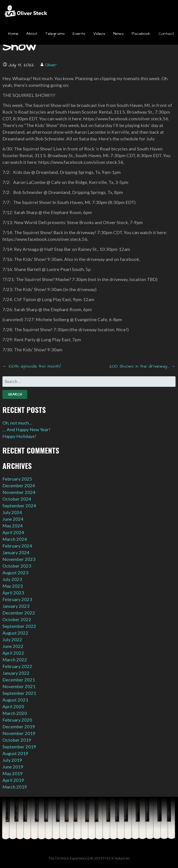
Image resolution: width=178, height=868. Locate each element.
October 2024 (17, 499)
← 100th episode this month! (32, 366)
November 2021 (19, 686)
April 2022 (13, 653)
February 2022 (17, 666)
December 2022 (19, 613)
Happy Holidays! (19, 436)
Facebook (141, 34)
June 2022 (13, 646)
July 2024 (12, 512)
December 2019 (19, 726)
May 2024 (13, 526)
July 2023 (12, 579)
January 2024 (16, 552)
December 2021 (19, 680)
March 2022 (15, 660)
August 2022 (15, 633)
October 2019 (17, 740)
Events (79, 34)
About (32, 34)
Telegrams (55, 34)
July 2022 (12, 639)
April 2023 (13, 593)
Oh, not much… (17, 423)
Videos (99, 34)
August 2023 (15, 572)
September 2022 (19, 626)
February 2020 (17, 720)
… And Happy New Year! (26, 429)
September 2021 (19, 693)
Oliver (51, 65)
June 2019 (13, 767)
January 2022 (16, 673)
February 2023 (17, 599)
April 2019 (13, 780)
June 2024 (13, 519)
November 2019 (19, 733)
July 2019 (12, 760)
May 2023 (13, 586)
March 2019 (15, 787)
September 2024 (19, 506)
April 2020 (13, 706)
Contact (166, 34)
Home (13, 34)
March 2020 (15, 713)
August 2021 (15, 700)
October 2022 (17, 619)
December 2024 (19, 485)
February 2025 (17, 479)
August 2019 (15, 753)
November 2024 (19, 492)
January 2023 (16, 606)
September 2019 (19, 747)
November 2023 (19, 559)
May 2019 (13, 773)
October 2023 (17, 566)
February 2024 (17, 546)
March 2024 (15, 539)
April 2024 (13, 532)
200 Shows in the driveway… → (142, 366)
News (118, 34)
